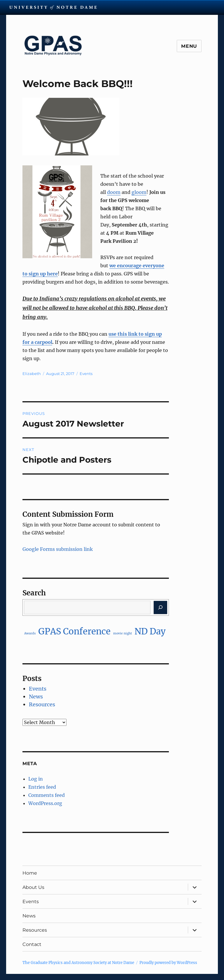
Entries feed (42, 787)
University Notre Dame (53, 7)
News (36, 697)
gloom (139, 192)
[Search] (161, 608)
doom (114, 192)
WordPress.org (45, 803)
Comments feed (47, 795)
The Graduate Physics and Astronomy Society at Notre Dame (78, 963)
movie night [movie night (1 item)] (123, 633)
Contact (32, 944)
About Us (33, 887)
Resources (42, 704)
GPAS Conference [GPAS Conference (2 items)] (74, 631)
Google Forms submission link (58, 549)
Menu (189, 46)
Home (30, 873)
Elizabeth (32, 374)
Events (86, 374)
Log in (36, 779)
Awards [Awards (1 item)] (30, 633)
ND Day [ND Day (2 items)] (150, 631)
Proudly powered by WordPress (168, 963)
